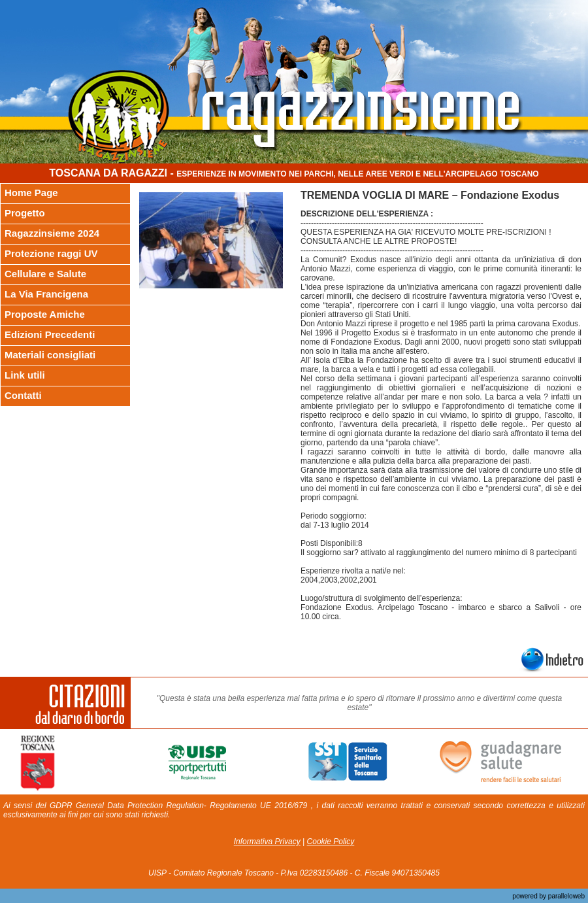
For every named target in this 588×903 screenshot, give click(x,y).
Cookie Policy (331, 842)
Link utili (25, 375)
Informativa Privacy (267, 842)
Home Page (31, 193)
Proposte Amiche (45, 314)
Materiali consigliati (50, 355)
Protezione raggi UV (51, 253)
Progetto (25, 213)
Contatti (23, 395)
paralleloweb (565, 896)
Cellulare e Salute (45, 274)
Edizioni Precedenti (50, 334)
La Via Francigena (46, 294)
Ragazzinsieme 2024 (52, 233)
